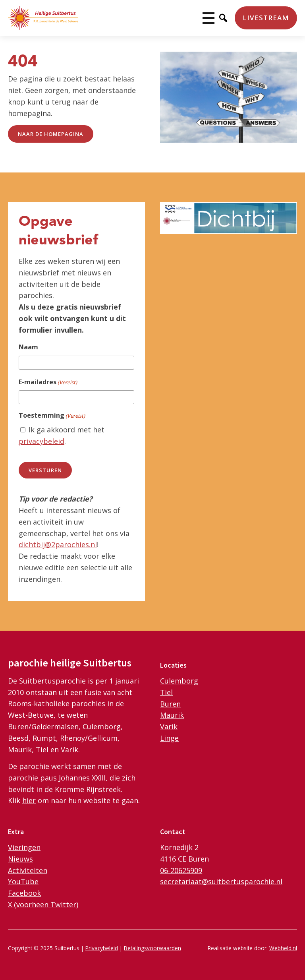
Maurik (172, 715)
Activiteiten (28, 870)
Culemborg (179, 681)
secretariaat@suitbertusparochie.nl (221, 881)
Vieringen (24, 847)
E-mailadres (48, 382)
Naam (28, 347)
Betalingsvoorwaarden (152, 948)
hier (29, 800)
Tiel (166, 692)
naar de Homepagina (51, 134)
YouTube (23, 881)
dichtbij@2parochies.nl (58, 544)
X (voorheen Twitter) (43, 904)
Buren (170, 704)
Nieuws (20, 859)
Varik (169, 726)
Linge (169, 738)
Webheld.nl (283, 948)
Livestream (266, 18)
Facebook (24, 893)
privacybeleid (42, 441)
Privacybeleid (102, 948)
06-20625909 (181, 870)
